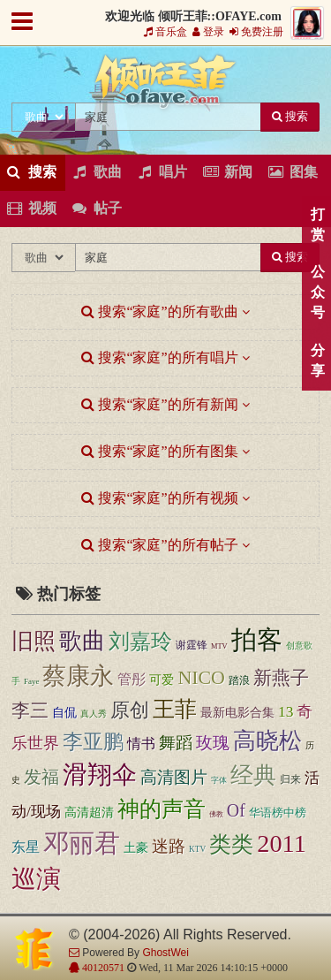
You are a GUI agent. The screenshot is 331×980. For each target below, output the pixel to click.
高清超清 (89, 813)
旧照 (34, 641)
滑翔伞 (100, 775)
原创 (130, 710)
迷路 (169, 846)
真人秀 (94, 714)
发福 (41, 777)
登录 (208, 32)
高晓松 (267, 741)
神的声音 (162, 809)
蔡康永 (78, 676)
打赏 (317, 224)
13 (286, 711)
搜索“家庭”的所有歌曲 (159, 311)
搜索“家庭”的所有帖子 (159, 545)
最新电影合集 (237, 712)
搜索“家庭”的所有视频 (159, 498)
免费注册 (256, 32)
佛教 (216, 814)
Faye (31, 681)
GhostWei (165, 953)
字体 (219, 780)
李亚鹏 (93, 741)
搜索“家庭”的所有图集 (159, 451)
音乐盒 (165, 32)
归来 (290, 780)
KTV (197, 849)
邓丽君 (82, 843)
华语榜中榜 (278, 813)
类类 (231, 844)
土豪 (136, 848)
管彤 (132, 679)
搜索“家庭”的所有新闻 (159, 404)
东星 (26, 847)
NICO (201, 678)
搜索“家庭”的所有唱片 (159, 357)
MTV (219, 646)
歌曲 (82, 641)
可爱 (162, 680)
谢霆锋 (192, 645)
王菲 (175, 709)
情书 (141, 744)
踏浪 (239, 680)
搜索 (290, 116)
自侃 (64, 713)
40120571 (102, 968)
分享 (317, 361)
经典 (253, 775)
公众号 (317, 292)
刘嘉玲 (140, 642)
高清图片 (174, 777)
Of (236, 810)
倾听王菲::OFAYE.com (166, 85)
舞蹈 (176, 743)
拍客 (257, 640)
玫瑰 (213, 743)
